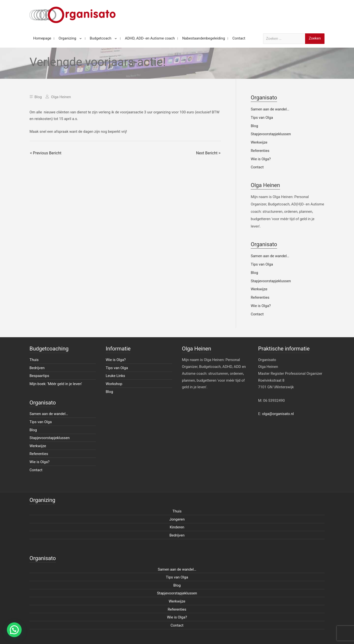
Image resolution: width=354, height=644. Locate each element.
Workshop (114, 384)
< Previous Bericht (46, 153)
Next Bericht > (208, 153)
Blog (38, 97)
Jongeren (177, 519)
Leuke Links (115, 376)
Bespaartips (39, 376)
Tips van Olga (262, 118)
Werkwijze (259, 142)
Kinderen (177, 527)
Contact (257, 167)
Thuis (34, 360)
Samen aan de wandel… (270, 109)
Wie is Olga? (261, 159)
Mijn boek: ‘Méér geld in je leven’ (56, 384)
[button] (14, 630)
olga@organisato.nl (278, 414)
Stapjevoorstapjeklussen (271, 134)
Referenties (260, 151)
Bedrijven (37, 368)
